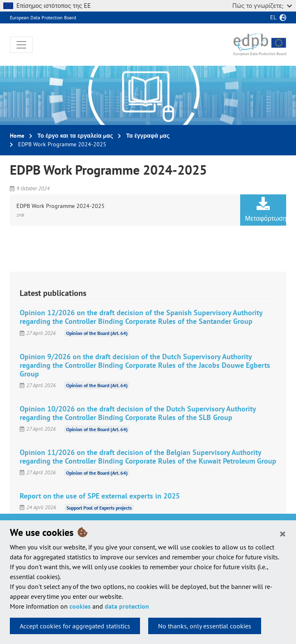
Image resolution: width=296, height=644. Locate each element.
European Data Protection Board (43, 17)
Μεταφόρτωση (266, 210)
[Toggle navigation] (21, 45)
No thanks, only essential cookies (205, 626)
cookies (80, 606)
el (273, 17)
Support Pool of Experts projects (99, 507)
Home (17, 136)
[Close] (283, 533)
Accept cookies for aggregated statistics (75, 626)
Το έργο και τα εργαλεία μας (75, 136)
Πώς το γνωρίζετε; (262, 6)
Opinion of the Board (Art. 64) (97, 333)
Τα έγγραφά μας (148, 136)
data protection (127, 606)
